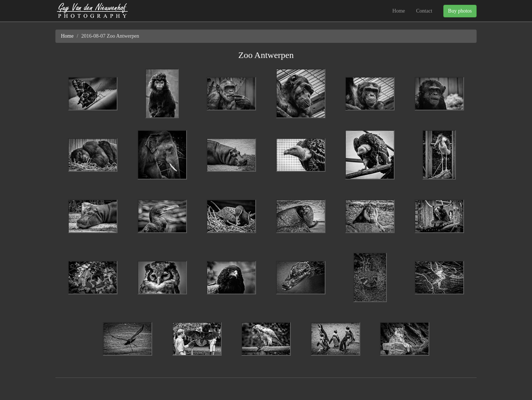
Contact (424, 11)
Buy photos (460, 11)
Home (399, 11)
